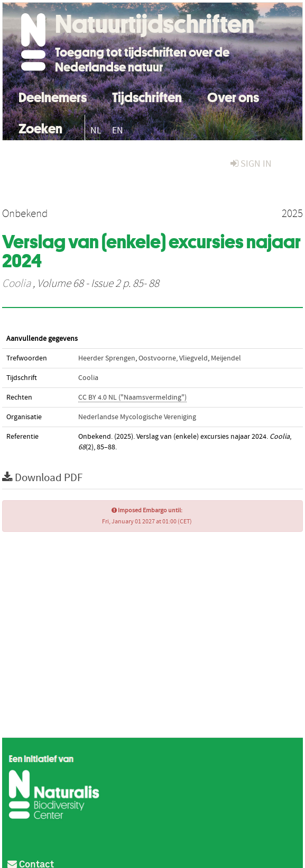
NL (96, 130)
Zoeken (40, 127)
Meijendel (226, 358)
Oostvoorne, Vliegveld (173, 358)
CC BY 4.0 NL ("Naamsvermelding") (132, 397)
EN (118, 130)
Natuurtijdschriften (155, 24)
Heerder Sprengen (107, 358)
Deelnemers (53, 96)
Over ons (233, 96)
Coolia (16, 284)
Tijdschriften (147, 96)
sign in (251, 164)
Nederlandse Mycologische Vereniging (137, 417)
